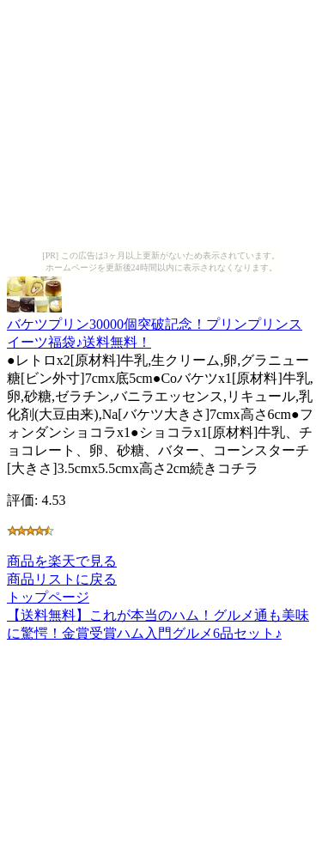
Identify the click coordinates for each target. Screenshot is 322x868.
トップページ (48, 597)
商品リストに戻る (62, 579)
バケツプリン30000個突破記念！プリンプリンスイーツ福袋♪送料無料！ (155, 325)
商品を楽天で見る (62, 561)
